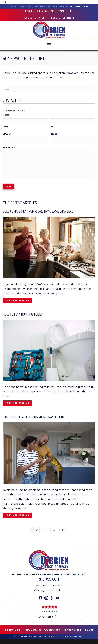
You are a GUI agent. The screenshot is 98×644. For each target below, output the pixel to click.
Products (32, 629)
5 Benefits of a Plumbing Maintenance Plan (33, 416)
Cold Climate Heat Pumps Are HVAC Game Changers (38, 211)
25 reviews (51, 610)
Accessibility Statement (59, 636)
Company (52, 629)
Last (52, 126)
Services (13, 629)
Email (7, 134)
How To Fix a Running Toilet (23, 314)
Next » (63, 529)
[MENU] (49, 45)
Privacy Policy (42, 636)
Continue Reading (18, 300)
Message (9, 147)
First (5, 126)
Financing (73, 629)
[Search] (49, 89)
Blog (89, 629)
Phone (54, 134)
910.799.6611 (49, 578)
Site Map (73, 636)
